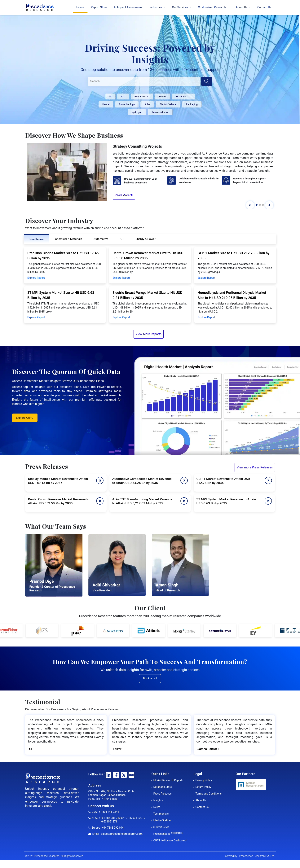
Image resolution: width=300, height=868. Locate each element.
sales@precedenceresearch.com (122, 834)
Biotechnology (127, 104)
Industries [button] (156, 7)
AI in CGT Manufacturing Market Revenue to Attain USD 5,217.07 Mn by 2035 (142, 501)
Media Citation (162, 820)
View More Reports (149, 334)
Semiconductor (160, 112)
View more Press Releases (255, 467)
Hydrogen (137, 112)
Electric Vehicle (168, 104)
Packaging (192, 104)
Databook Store (163, 787)
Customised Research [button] (212, 7)
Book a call (150, 678)
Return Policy (203, 787)
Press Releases (163, 794)
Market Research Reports (168, 780)
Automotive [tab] (101, 239)
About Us (201, 800)
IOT (123, 96)
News (157, 807)
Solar (147, 104)
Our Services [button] (180, 7)
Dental (106, 104)
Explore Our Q (25, 418)
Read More (124, 195)
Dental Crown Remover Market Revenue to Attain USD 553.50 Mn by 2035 (59, 501)
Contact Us (264, 7)
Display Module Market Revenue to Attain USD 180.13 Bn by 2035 (58, 481)
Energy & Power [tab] (145, 239)
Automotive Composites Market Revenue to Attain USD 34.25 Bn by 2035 (142, 481)
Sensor (163, 96)
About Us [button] (242, 7)
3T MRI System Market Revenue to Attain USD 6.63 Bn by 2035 (226, 501)
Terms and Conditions (209, 794)
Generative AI (142, 96)
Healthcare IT (183, 96)
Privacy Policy (204, 780)
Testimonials (161, 814)
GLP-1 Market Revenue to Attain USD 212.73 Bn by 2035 (223, 481)
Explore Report (36, 278)
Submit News (161, 827)
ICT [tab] (122, 239)
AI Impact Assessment (128, 7)
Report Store (99, 7)
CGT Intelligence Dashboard (170, 840)
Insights (158, 800)
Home (80, 7)
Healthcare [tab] (36, 239)
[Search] (144, 81)
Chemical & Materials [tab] (68, 239)
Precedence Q (168, 834)
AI (110, 96)
